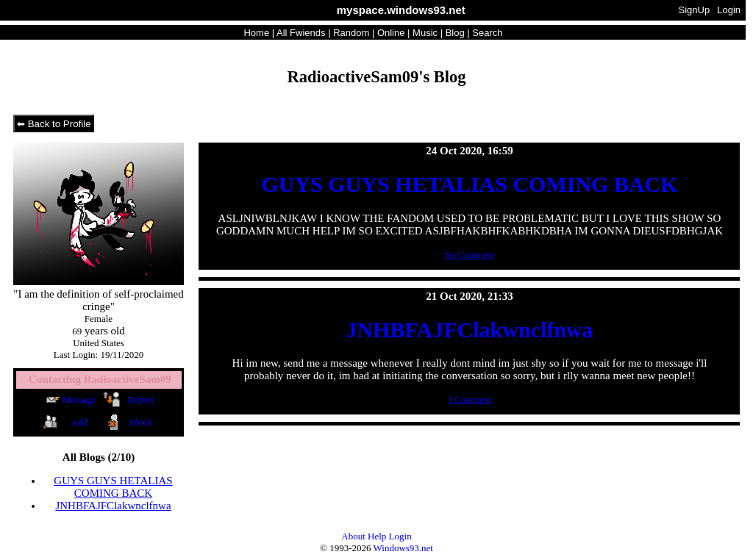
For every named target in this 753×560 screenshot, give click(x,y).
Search (487, 33)
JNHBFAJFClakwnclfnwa (113, 506)
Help (377, 536)
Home (256, 33)
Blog (455, 33)
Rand (351, 33)
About (353, 536)
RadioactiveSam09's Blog (376, 77)
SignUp (695, 10)
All (301, 33)
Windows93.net (403, 548)
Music (425, 33)
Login (729, 10)
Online (391, 33)
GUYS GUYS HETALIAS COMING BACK (113, 487)
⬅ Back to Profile (54, 124)
